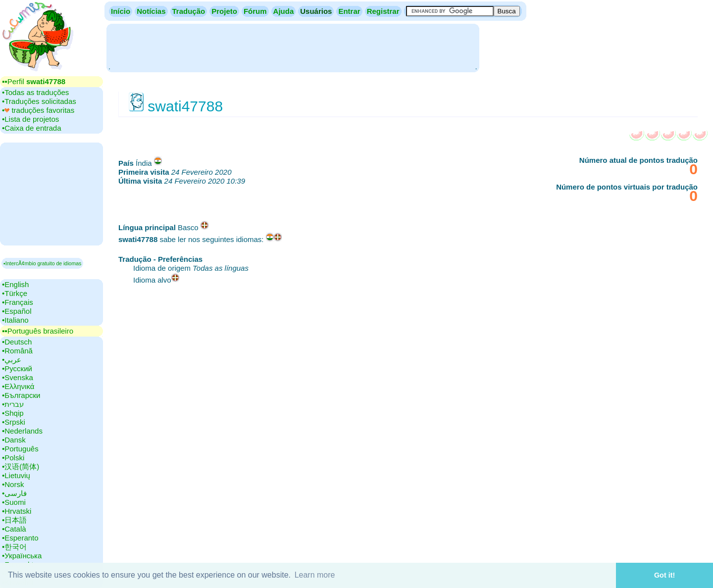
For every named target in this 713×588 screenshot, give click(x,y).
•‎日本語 (14, 520)
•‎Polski (13, 458)
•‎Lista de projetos (30, 119)
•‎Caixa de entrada (32, 128)
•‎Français (18, 302)
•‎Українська (22, 556)
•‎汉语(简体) (21, 466)
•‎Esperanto (20, 538)
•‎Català (14, 529)
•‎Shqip (13, 413)
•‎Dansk (14, 440)
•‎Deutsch (17, 342)
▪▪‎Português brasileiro (38, 331)
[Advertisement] (293, 47)
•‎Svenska (18, 377)
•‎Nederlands (22, 431)
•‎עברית (13, 404)
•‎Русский (17, 368)
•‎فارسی (14, 493)
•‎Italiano (15, 320)
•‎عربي (12, 360)
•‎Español (17, 311)
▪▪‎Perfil (34, 81)
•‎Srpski (14, 422)
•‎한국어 (14, 547)
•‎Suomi (14, 502)
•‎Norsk (13, 484)
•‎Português (20, 449)
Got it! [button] (664, 575)
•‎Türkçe (15, 293)
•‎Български (21, 395)
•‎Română (17, 351)
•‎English (15, 284)
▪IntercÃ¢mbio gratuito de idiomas (42, 263)
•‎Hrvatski (17, 511)
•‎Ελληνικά (18, 386)
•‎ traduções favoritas (38, 110)
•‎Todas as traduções (35, 92)
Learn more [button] (315, 575)
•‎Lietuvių (16, 475)
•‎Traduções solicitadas (39, 101)
